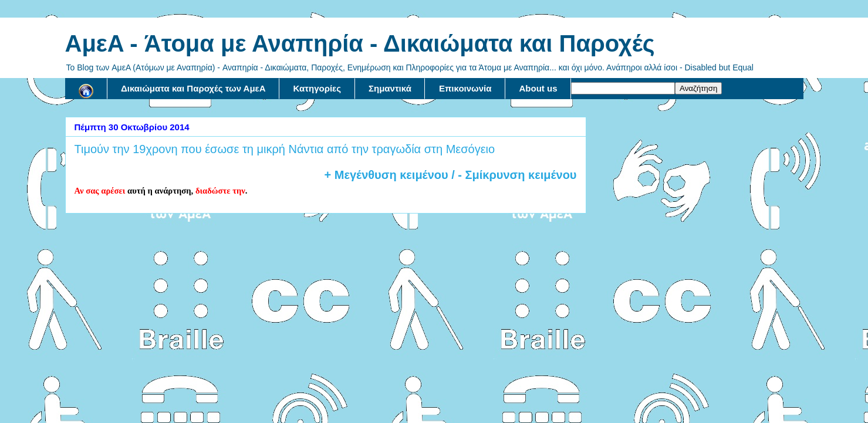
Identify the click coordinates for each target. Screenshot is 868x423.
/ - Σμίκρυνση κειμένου (513, 175)
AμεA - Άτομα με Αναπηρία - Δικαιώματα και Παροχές (360, 43)
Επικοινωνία (465, 88)
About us (538, 88)
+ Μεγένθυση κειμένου (386, 175)
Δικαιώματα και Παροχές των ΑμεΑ (193, 88)
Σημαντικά (390, 88)
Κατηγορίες (317, 88)
